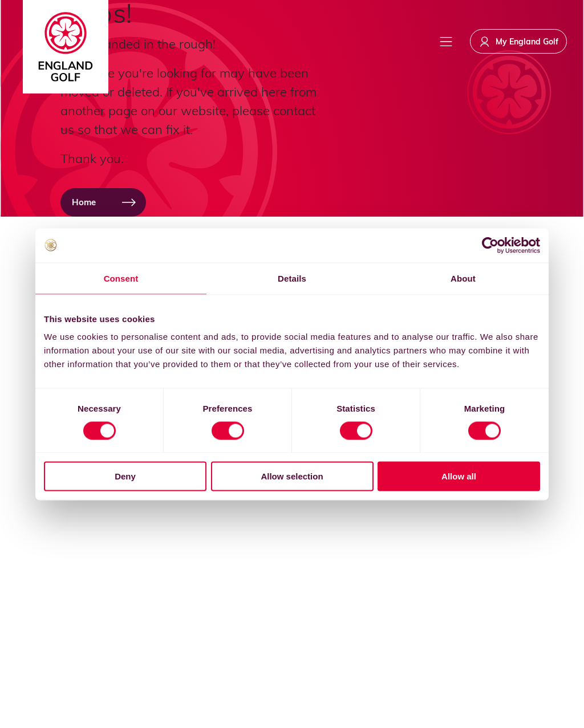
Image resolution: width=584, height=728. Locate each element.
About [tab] (463, 278)
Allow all (459, 476)
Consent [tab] (121, 278)
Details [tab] (292, 278)
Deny (125, 476)
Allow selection (292, 476)
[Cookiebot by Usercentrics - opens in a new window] (490, 245)
